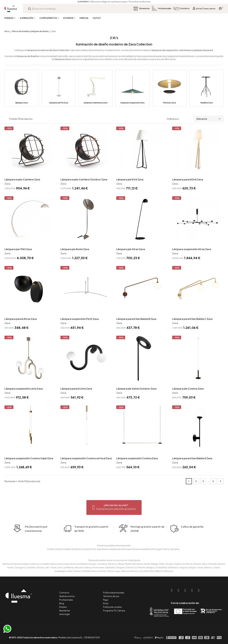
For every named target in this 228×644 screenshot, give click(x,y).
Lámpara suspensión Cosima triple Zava (29, 458)
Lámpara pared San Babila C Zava (192, 319)
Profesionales (66, 600)
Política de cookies (112, 607)
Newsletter (65, 610)
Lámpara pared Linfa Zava (76, 389)
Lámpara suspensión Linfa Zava (24, 389)
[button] (114, 507)
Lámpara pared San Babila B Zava (136, 319)
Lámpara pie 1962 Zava (18, 249)
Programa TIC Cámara (114, 610)
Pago (106, 600)
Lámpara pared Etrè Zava (188, 179)
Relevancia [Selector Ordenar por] (208, 119)
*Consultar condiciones (139, 2)
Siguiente (220, 481)
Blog (62, 603)
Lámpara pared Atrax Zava (21, 319)
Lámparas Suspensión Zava (132, 103)
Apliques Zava (22, 103)
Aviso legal (64, 614)
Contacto (64, 593)
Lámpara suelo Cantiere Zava (22, 179)
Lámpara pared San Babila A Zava (192, 458)
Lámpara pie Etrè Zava (130, 179)
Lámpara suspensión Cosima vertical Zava (86, 458)
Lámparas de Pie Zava (59, 103)
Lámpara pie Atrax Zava (131, 249)
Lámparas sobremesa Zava (96, 103)
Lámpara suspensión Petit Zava (80, 319)
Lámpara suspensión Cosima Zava (137, 458)
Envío (106, 603)
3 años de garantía (192, 531)
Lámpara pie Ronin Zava (75, 249)
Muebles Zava (207, 103)
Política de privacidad (114, 593)
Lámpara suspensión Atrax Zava (192, 249)
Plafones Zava (169, 103)
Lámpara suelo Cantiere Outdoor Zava (84, 179)
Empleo (63, 607)
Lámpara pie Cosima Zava (188, 389)
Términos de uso (111, 596)
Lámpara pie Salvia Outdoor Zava (136, 389)
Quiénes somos (67, 596)
